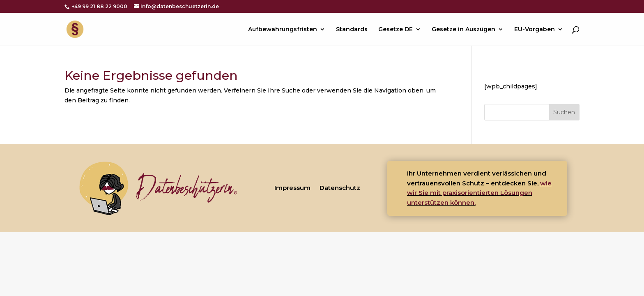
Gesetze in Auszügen (463, 30)
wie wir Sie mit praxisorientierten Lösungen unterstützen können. (479, 193)
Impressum (292, 188)
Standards (352, 30)
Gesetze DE (396, 30)
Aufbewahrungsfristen (283, 30)
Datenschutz (340, 188)
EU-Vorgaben (535, 30)
